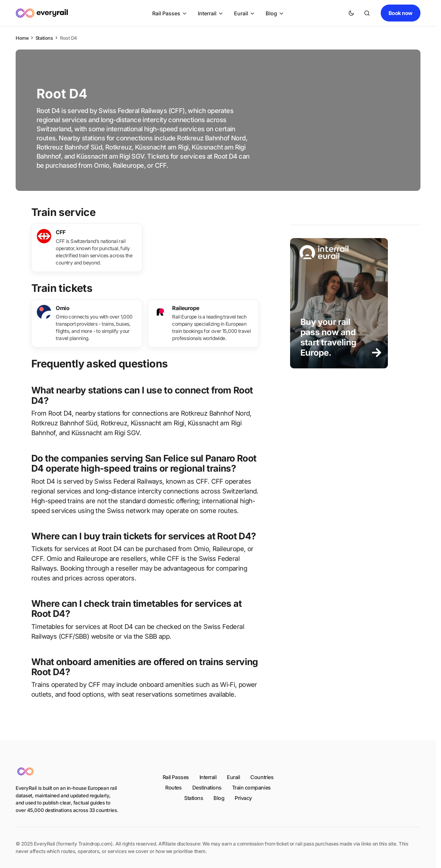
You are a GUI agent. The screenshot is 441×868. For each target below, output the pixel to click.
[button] (351, 13)
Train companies (251, 788)
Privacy (243, 798)
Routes (173, 788)
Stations (44, 38)
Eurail (233, 777)
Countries (262, 777)
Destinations (207, 788)
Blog (219, 798)
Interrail (208, 777)
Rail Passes (176, 777)
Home (22, 38)
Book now (401, 13)
